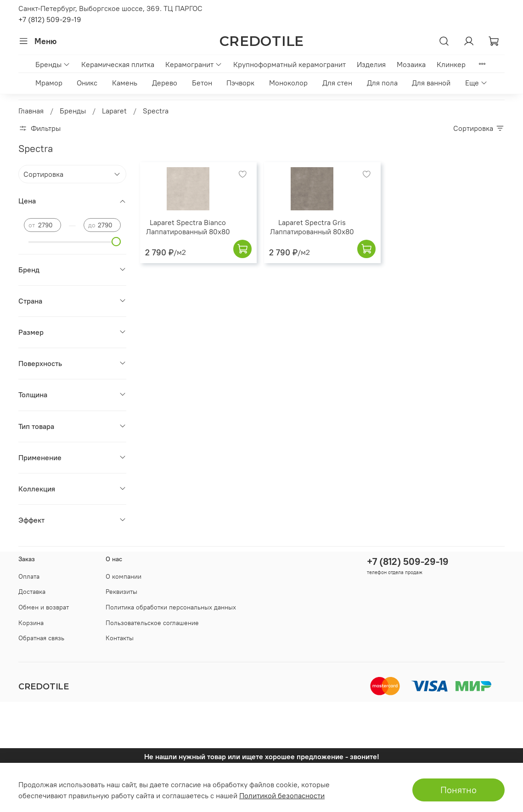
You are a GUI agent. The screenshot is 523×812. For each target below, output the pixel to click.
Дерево (165, 83)
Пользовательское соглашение (152, 623)
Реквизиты (121, 592)
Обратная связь (41, 638)
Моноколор (288, 83)
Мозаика (411, 64)
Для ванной (431, 83)
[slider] (116, 242)
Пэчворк (240, 83)
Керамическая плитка (118, 64)
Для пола (382, 83)
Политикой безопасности (282, 795)
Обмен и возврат (44, 607)
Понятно (458, 790)
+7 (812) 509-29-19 (50, 19)
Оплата (29, 576)
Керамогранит (194, 64)
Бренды (53, 64)
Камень (125, 83)
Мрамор (49, 83)
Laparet (114, 111)
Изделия (371, 64)
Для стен (337, 83)
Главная (31, 111)
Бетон (202, 83)
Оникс (87, 83)
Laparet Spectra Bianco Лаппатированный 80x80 (188, 227)
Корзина (31, 623)
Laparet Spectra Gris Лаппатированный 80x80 (312, 227)
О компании (124, 576)
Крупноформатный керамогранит (290, 64)
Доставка (32, 592)
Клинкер (451, 64)
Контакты (120, 638)
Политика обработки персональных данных (171, 607)
